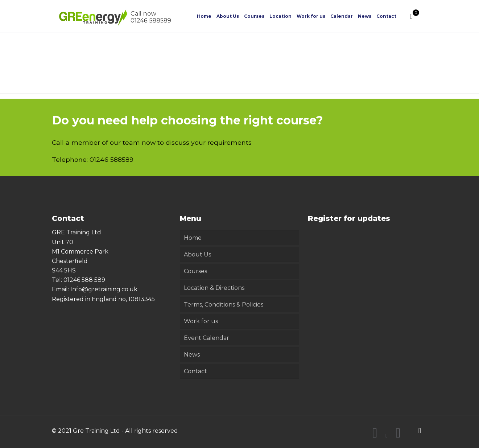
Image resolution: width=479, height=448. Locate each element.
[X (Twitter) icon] (387, 435)
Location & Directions (214, 288)
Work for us (201, 321)
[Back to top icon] (420, 431)
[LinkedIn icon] (398, 435)
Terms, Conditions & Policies (224, 305)
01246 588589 (112, 159)
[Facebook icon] (375, 435)
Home (193, 238)
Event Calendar (207, 338)
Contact (195, 371)
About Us (197, 254)
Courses (195, 271)
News (192, 355)
